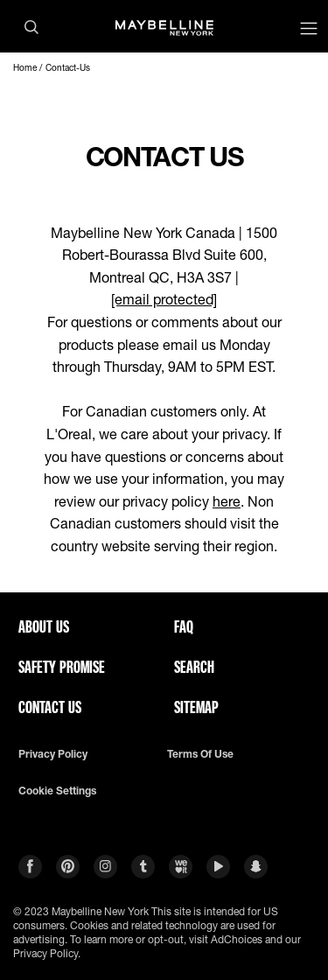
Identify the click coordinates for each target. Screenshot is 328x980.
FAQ (184, 626)
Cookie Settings (57, 791)
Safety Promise (62, 667)
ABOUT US (44, 626)
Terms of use (200, 754)
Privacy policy (53, 754)
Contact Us (50, 707)
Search (194, 667)
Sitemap (196, 707)
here (227, 501)
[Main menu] (309, 30)
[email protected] (164, 299)
